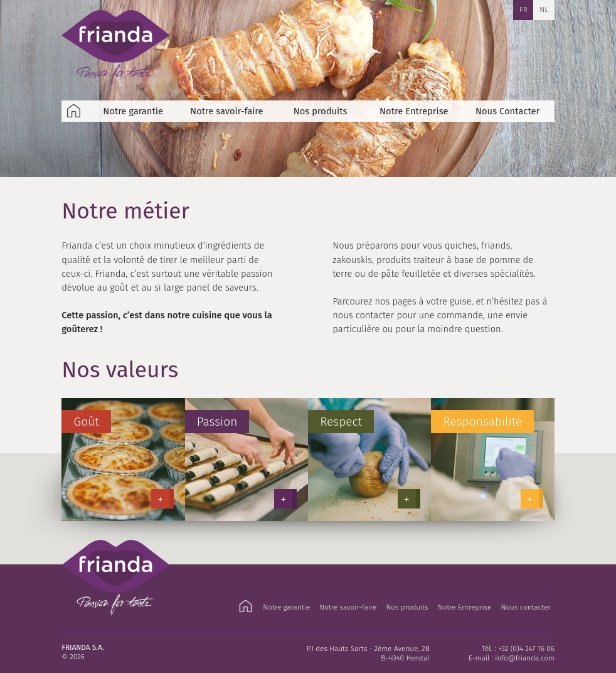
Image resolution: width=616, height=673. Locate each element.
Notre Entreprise (414, 111)
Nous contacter (525, 607)
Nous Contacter (507, 111)
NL (544, 9)
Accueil (74, 111)
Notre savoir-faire (227, 111)
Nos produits (321, 111)
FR (523, 9)
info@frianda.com (525, 658)
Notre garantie (133, 111)
